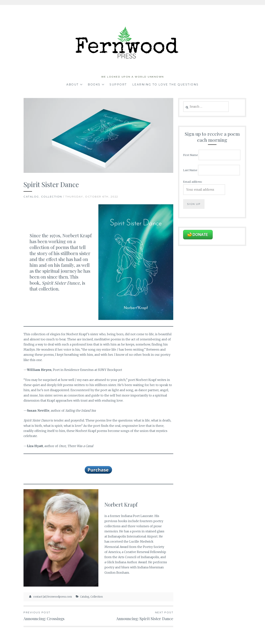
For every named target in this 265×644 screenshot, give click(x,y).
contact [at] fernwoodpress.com (53, 597)
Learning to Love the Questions (165, 85)
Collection (52, 197)
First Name (191, 155)
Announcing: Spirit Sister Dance (136, 616)
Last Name (190, 170)
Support (118, 85)
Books (94, 85)
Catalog (31, 197)
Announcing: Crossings (61, 616)
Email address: (193, 182)
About (73, 85)
